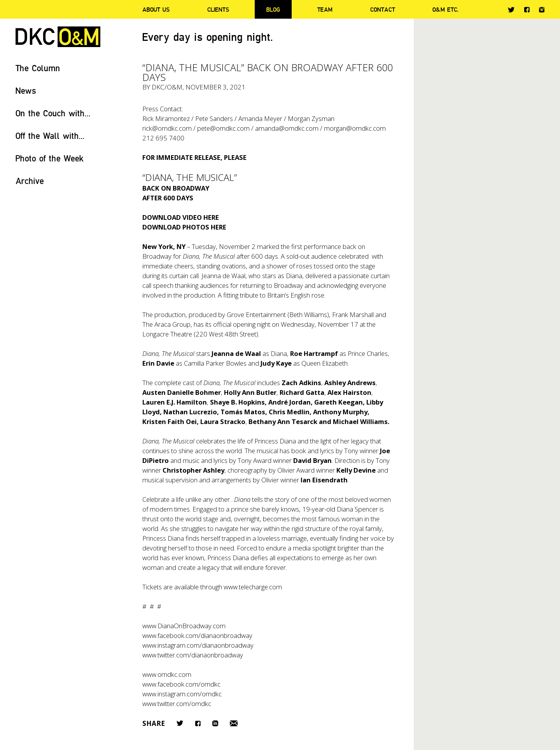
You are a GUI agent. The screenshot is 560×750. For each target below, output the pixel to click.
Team (325, 9)
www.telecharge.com (253, 587)
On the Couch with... (53, 113)
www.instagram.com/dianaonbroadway (198, 645)
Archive (30, 181)
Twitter (511, 10)
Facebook (527, 10)
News (26, 90)
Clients (218, 9)
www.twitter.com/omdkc (177, 704)
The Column (38, 68)
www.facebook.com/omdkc (181, 684)
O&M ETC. (446, 9)
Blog (273, 9)
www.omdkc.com (167, 674)
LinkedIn (215, 723)
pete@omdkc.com (223, 128)
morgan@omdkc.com (355, 128)
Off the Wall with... (50, 136)
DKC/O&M (58, 37)
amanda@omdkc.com (287, 128)
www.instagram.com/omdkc (182, 694)
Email (234, 723)
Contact (383, 9)
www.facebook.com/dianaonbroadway (197, 635)
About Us (156, 9)
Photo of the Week (50, 158)
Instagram (542, 10)
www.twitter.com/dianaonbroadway (193, 655)
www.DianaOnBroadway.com (184, 626)
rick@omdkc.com (167, 128)
